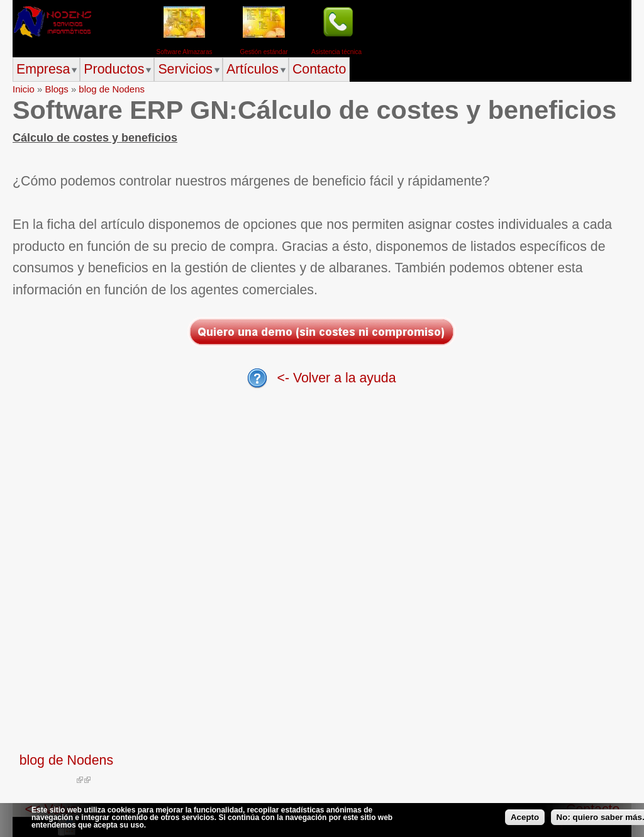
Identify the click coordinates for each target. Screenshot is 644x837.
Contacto (319, 69)
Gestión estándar (264, 52)
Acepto (525, 817)
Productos (114, 69)
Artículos (253, 69)
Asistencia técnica (336, 52)
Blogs (56, 89)
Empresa (43, 69)
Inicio (24, 89)
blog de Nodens (112, 89)
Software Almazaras (185, 52)
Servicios (185, 69)
